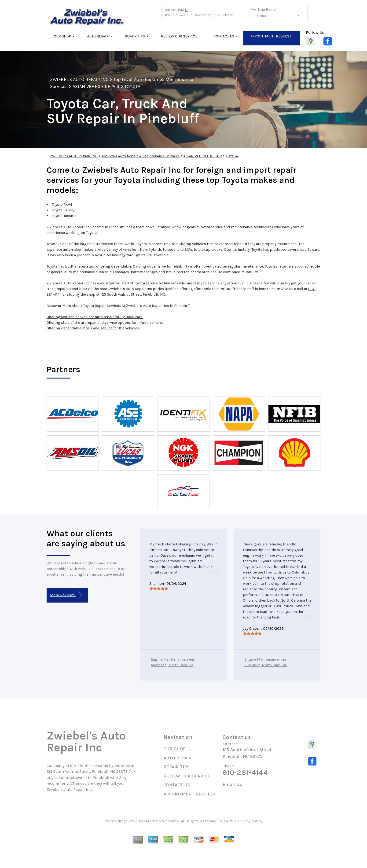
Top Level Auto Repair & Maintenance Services (141, 156)
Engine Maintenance (168, 659)
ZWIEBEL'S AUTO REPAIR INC (79, 79)
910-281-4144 (174, 10)
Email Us (232, 785)
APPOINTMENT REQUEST (271, 36)
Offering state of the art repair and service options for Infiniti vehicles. (105, 322)
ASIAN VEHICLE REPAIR (96, 86)
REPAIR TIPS (135, 36)
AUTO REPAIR (98, 36)
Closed (262, 16)
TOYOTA (132, 86)
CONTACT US (224, 36)
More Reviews (66, 595)
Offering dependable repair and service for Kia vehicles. (93, 328)
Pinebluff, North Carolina (266, 665)
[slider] (159, 588)
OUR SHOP (62, 36)
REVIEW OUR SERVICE (179, 36)
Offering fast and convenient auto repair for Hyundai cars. (95, 317)
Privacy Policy (250, 821)
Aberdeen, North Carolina (172, 665)
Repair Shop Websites (159, 821)
